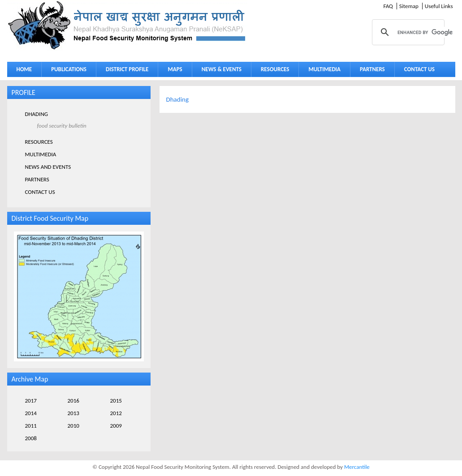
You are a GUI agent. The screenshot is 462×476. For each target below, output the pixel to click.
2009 (116, 426)
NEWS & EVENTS (222, 69)
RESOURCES (273, 71)
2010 (73, 426)
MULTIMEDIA (322, 71)
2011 (31, 426)
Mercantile (357, 467)
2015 (116, 401)
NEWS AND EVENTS (48, 167)
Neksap (127, 25)
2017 (31, 401)
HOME (24, 69)
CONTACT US (419, 69)
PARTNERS (372, 69)
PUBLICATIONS (67, 71)
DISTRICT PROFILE (125, 71)
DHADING (37, 114)
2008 (31, 438)
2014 (31, 413)
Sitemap (409, 6)
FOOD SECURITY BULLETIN (62, 126)
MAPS (173, 71)
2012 (116, 413)
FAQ (388, 6)
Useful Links (439, 6)
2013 (73, 413)
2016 (73, 401)
